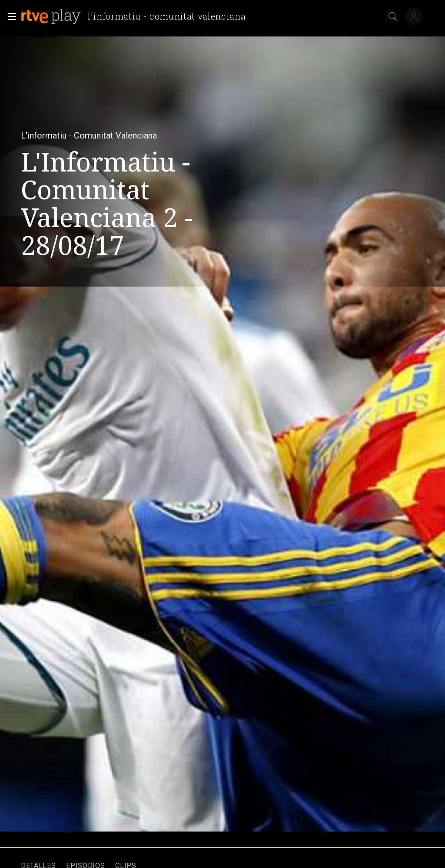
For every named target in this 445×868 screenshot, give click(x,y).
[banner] (137, 17)
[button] (10, 17)
